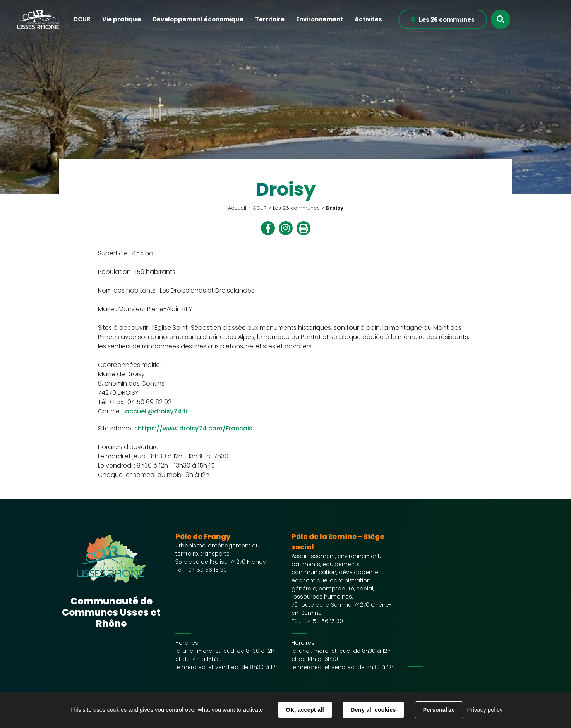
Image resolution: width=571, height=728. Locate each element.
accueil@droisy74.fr (156, 411)
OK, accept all (305, 710)
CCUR (260, 208)
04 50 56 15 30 (207, 570)
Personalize (439, 710)
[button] (82, 20)
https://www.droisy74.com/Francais (195, 428)
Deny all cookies (373, 710)
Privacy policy (485, 710)
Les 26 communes (296, 208)
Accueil (237, 208)
